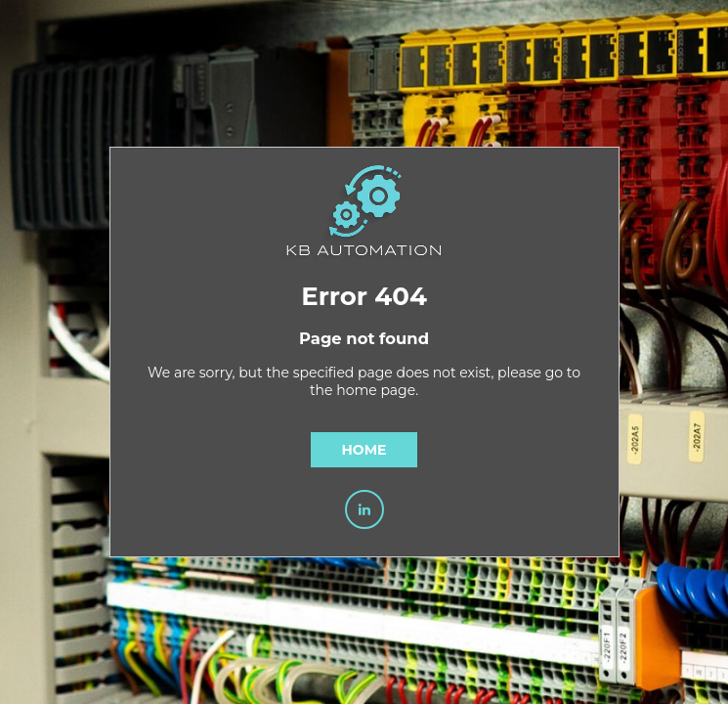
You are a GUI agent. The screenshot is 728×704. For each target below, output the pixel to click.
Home (364, 450)
